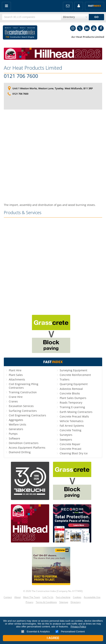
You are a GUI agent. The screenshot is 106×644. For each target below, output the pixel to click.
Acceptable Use (92, 597)
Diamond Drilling (20, 452)
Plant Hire (15, 370)
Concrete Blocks (70, 393)
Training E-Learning (72, 407)
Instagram (73, 28)
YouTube (94, 28)
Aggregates (16, 420)
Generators (16, 429)
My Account (79, 6)
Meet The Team (32, 597)
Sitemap (64, 602)
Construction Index (20, 33)
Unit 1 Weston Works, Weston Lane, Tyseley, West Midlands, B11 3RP (53, 88)
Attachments (17, 379)
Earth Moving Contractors (76, 412)
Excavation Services (21, 406)
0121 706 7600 (21, 76)
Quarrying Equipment (74, 384)
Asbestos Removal (71, 389)
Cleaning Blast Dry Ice (74, 453)
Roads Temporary (71, 403)
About (18, 597)
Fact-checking (63, 597)
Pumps (13, 434)
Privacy (29, 602)
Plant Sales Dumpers (73, 398)
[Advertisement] (53, 148)
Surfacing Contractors (23, 411)
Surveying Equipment (73, 370)
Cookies (77, 597)
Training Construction (23, 392)
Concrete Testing (71, 430)
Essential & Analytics (35, 632)
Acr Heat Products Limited (33, 68)
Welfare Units (18, 424)
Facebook (101, 28)
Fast (95, 6)
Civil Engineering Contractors (27, 415)
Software (14, 438)
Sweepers (66, 440)
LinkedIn (87, 28)
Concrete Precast (71, 449)
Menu (6, 6)
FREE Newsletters (68, 6)
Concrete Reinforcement (75, 375)
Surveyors (66, 435)
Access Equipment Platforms (27, 448)
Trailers (65, 379)
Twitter (80, 28)
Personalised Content (70, 632)
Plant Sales (16, 375)
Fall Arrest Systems (72, 426)
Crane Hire (16, 397)
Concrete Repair (70, 444)
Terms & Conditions (46, 602)
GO (96, 17)
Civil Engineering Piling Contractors (24, 386)
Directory (76, 602)
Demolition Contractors (24, 443)
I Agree (53, 638)
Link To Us (48, 597)
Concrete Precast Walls (74, 416)
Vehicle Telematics (72, 421)
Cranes (13, 401)
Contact (8, 597)
